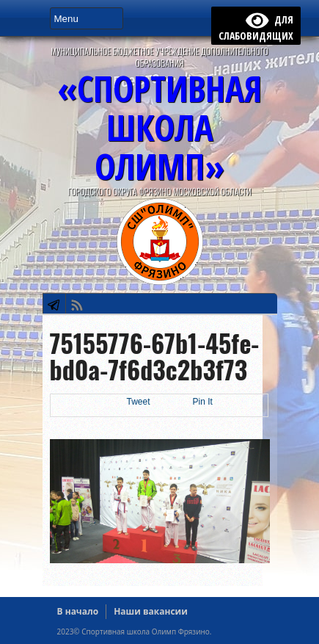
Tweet (139, 402)
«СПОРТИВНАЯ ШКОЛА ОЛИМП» (159, 127)
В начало (78, 611)
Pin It (203, 402)
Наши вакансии (151, 611)
